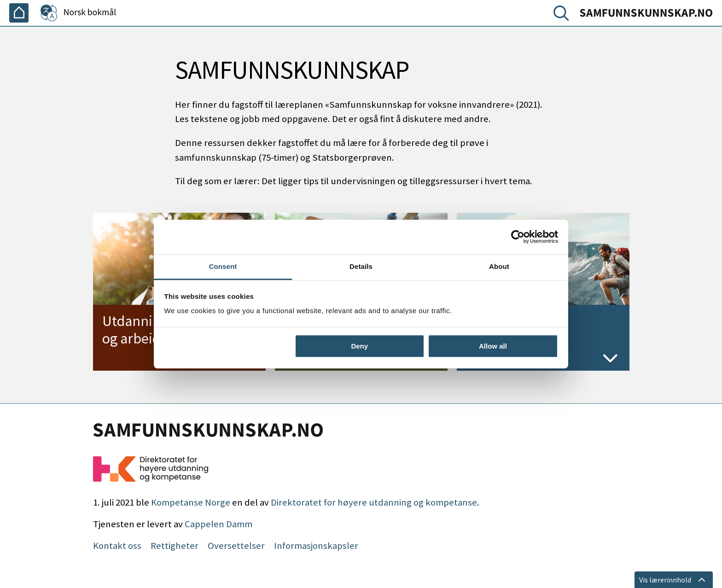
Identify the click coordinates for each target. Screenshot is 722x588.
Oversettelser (236, 546)
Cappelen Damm (218, 524)
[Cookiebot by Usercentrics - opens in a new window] (518, 237)
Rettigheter (175, 546)
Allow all (493, 346)
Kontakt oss (117, 546)
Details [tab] (361, 266)
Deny (359, 346)
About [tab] (499, 266)
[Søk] (563, 15)
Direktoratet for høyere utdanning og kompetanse (374, 502)
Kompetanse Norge (191, 502)
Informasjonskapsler (316, 546)
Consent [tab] (223, 266)
